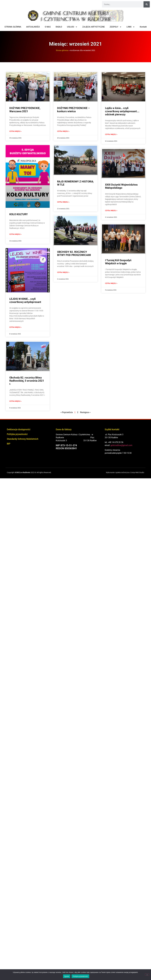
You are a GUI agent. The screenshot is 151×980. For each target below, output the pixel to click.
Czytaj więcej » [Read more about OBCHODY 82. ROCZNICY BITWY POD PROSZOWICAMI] (63, 273)
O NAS (48, 27)
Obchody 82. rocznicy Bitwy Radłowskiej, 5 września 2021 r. (27, 381)
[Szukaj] (147, 4)
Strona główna (62, 50)
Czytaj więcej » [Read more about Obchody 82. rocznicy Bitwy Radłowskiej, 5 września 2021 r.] (15, 401)
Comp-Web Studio (137, 472)
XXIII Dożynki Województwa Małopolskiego (121, 186)
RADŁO (59, 27)
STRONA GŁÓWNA (13, 27)
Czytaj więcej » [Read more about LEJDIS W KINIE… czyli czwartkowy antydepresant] (15, 327)
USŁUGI (72, 27)
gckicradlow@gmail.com (121, 445)
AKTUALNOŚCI (33, 27)
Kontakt (143, 27)
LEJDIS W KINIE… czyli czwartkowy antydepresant (25, 300)
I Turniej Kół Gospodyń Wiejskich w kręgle (118, 262)
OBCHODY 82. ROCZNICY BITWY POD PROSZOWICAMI (74, 254)
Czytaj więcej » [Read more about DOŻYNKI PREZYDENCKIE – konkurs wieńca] (63, 131)
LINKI (131, 27)
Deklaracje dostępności (19, 429)
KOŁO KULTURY (19, 214)
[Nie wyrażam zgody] (147, 975)
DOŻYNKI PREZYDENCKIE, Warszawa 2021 (25, 110)
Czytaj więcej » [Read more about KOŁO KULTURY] (15, 234)
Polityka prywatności (17, 434)
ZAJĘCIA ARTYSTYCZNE (94, 27)
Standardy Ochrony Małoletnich (23, 439)
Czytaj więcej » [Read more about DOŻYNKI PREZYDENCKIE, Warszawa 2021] (15, 131)
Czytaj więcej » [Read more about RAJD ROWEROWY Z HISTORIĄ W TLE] (63, 202)
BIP (9, 444)
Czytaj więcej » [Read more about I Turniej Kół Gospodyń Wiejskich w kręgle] (111, 284)
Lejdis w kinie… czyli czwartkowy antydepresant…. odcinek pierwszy (122, 111)
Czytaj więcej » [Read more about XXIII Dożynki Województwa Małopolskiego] (111, 211)
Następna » (85, 412)
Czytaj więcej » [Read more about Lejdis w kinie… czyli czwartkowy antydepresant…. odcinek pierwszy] (111, 134)
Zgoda (67, 976)
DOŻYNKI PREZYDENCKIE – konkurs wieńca (73, 110)
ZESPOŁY (116, 27)
